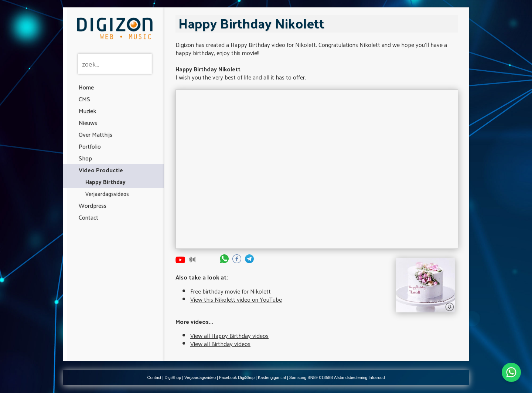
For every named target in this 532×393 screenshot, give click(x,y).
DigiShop (173, 377)
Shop (85, 158)
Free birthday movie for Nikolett (231, 291)
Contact (88, 217)
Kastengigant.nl (272, 377)
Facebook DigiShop (237, 377)
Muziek (87, 111)
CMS (84, 99)
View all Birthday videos (220, 344)
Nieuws (88, 123)
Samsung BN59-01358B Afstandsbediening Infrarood (337, 377)
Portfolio (90, 146)
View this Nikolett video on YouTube (236, 299)
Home (86, 87)
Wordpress (93, 205)
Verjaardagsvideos (107, 194)
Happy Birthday (105, 182)
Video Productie (101, 170)
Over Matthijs (96, 134)
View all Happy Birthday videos (229, 336)
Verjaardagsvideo (200, 377)
